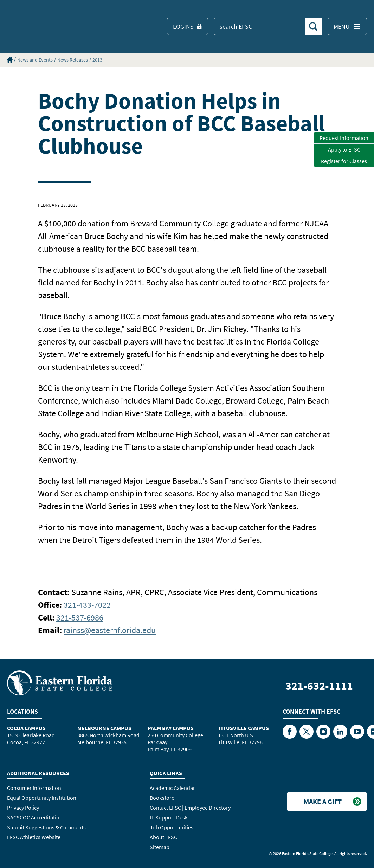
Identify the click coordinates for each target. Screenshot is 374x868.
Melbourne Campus (104, 728)
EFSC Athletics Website (34, 837)
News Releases (73, 60)
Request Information (344, 138)
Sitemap (160, 847)
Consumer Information (34, 788)
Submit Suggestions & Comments (46, 827)
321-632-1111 (319, 686)
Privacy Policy (23, 808)
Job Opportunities (172, 827)
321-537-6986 (80, 618)
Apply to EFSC (344, 149)
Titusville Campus (243, 728)
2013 (97, 60)
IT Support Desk (169, 817)
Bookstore (162, 798)
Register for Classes (344, 161)
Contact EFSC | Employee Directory (190, 808)
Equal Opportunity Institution (42, 798)
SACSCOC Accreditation (35, 817)
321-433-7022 (87, 605)
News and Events (35, 60)
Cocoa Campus (26, 728)
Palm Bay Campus (171, 728)
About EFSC (163, 837)
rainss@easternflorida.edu (110, 630)
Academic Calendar (172, 788)
